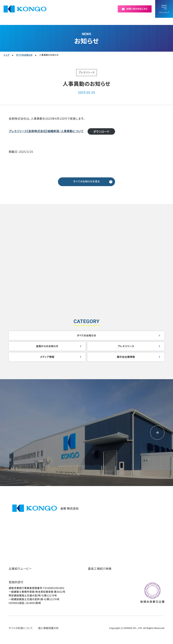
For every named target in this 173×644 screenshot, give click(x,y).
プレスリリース (126, 346)
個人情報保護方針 (49, 628)
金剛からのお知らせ (47, 346)
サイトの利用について (21, 628)
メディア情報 (47, 357)
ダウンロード (101, 131)
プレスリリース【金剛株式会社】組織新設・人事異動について (46, 131)
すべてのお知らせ (86, 336)
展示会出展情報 (126, 357)
